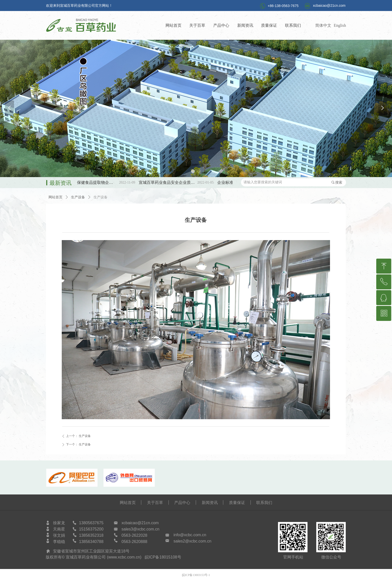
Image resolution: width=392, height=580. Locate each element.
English (340, 25)
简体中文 (323, 25)
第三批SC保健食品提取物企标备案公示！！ (93, 182)
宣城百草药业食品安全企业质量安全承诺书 (171, 182)
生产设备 (78, 197)
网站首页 (55, 197)
